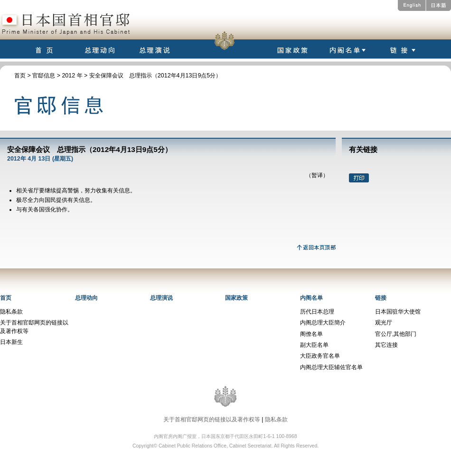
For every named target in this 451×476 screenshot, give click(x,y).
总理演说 (161, 298)
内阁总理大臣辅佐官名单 (331, 367)
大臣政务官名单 (320, 356)
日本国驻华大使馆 (398, 312)
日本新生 (11, 342)
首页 (20, 76)
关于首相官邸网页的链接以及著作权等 (212, 419)
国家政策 (236, 298)
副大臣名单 (314, 345)
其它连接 (386, 345)
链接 (381, 298)
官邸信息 (44, 76)
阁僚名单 (311, 334)
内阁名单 (311, 298)
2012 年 (72, 76)
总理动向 (86, 298)
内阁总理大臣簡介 (323, 323)
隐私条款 (11, 312)
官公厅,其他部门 (396, 334)
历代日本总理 (317, 312)
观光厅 (384, 323)
